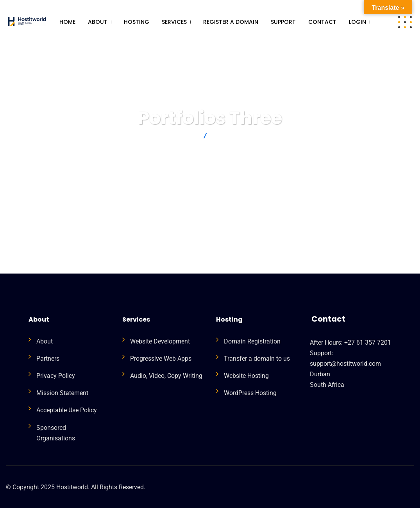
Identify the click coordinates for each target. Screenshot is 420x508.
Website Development (160, 341)
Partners (48, 359)
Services (174, 22)
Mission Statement (62, 393)
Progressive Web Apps (161, 359)
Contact (322, 22)
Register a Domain (231, 22)
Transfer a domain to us (257, 359)
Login (357, 22)
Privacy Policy (56, 376)
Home (67, 22)
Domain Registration (252, 341)
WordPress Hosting (250, 393)
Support (283, 22)
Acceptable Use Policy (67, 410)
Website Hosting (246, 376)
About (98, 22)
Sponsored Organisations (56, 433)
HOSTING (137, 22)
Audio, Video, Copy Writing (166, 376)
